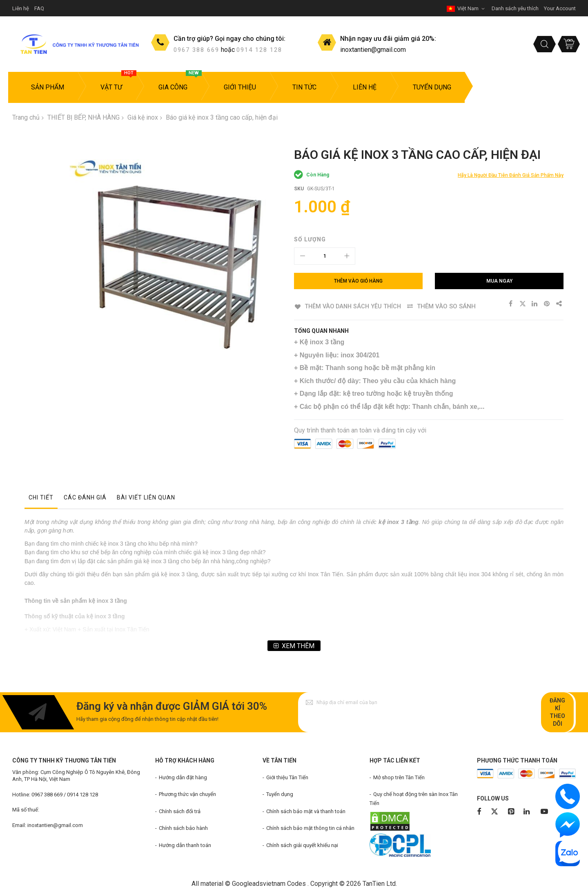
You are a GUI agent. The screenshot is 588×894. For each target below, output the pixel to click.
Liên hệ (21, 8)
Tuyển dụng (280, 794)
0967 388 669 (196, 50)
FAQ (39, 8)
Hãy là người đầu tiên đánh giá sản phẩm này (511, 175)
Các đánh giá (85, 497)
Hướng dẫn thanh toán (185, 845)
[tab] (41, 499)
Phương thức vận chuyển (187, 794)
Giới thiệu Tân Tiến (287, 777)
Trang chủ (26, 117)
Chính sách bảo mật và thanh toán (306, 811)
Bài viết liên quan (146, 497)
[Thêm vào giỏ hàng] (358, 281)
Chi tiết (41, 497)
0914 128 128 (259, 50)
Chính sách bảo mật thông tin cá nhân (310, 828)
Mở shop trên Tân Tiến (399, 777)
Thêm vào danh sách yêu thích (354, 306)
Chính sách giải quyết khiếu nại (302, 845)
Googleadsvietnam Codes (269, 883)
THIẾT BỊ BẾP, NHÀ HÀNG (84, 117)
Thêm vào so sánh (449, 306)
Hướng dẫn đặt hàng (183, 777)
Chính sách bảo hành (183, 828)
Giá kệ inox (143, 117)
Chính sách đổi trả (180, 811)
